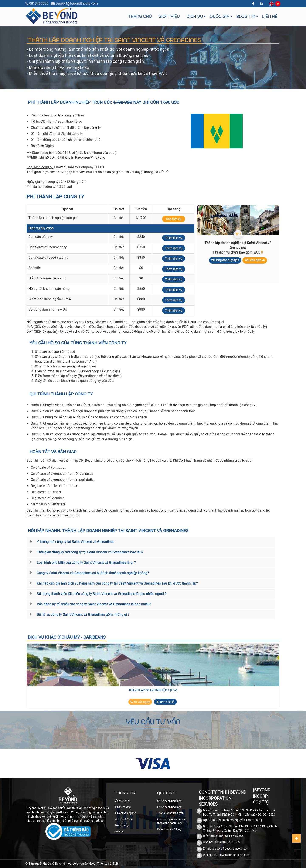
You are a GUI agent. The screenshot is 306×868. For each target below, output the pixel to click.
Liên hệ (269, 16)
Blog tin (246, 16)
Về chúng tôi (122, 801)
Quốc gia (219, 16)
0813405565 (39, 4)
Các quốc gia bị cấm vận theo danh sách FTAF (172, 821)
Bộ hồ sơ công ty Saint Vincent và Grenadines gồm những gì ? (83, 615)
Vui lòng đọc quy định (225, 260)
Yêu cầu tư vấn (124, 819)
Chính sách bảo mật (169, 807)
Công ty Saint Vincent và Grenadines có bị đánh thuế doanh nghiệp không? (93, 573)
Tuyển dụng (122, 825)
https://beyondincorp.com (232, 855)
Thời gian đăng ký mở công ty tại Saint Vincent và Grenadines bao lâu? (90, 552)
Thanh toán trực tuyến (170, 813)
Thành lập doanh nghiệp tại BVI (153, 690)
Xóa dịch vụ (174, 219)
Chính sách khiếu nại (170, 801)
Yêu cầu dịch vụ (255, 260)
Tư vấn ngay (140, 702)
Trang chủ (140, 16)
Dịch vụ (195, 16)
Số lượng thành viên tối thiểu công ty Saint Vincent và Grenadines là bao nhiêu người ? (102, 594)
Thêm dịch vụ (174, 238)
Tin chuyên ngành (125, 813)
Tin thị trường (123, 807)
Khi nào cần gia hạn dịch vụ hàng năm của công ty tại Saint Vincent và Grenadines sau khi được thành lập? (117, 583)
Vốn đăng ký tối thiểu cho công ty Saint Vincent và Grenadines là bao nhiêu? (94, 604)
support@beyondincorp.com (77, 4)
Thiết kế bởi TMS (108, 864)
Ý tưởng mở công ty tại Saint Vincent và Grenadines (75, 542)
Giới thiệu (169, 16)
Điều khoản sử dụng (169, 829)
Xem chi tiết (165, 702)
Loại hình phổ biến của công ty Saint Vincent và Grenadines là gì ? (86, 563)
